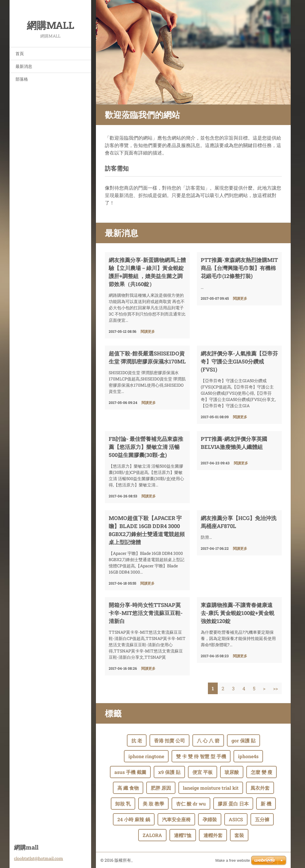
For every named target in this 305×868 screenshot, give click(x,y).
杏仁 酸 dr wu (191, 804)
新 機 (266, 804)
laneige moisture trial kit (211, 788)
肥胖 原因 (161, 788)
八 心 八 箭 (208, 740)
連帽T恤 (183, 835)
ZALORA (152, 835)
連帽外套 (213, 835)
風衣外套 (260, 788)
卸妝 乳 (123, 804)
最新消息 (24, 66)
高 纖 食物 (128, 788)
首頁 (20, 53)
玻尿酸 (232, 772)
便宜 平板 (203, 772)
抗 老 (137, 740)
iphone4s (248, 756)
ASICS (236, 819)
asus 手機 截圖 (130, 772)
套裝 (239, 835)
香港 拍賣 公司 (169, 740)
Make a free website (233, 860)
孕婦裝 (210, 819)
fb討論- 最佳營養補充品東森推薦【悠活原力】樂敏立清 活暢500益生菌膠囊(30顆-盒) (146, 447)
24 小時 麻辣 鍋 (134, 819)
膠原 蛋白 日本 (233, 804)
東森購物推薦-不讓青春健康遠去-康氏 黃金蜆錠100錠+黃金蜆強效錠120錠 (238, 613)
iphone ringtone (146, 756)
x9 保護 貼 (169, 772)
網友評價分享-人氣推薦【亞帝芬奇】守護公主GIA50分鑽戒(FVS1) (239, 361)
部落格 (22, 79)
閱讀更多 (148, 331)
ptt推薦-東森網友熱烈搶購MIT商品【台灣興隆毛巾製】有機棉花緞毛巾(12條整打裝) (239, 268)
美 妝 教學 (153, 804)
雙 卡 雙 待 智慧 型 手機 (201, 756)
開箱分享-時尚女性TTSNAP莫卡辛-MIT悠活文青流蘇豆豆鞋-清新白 (146, 613)
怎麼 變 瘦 (262, 772)
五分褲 (262, 819)
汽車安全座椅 (176, 819)
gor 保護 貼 (243, 740)
